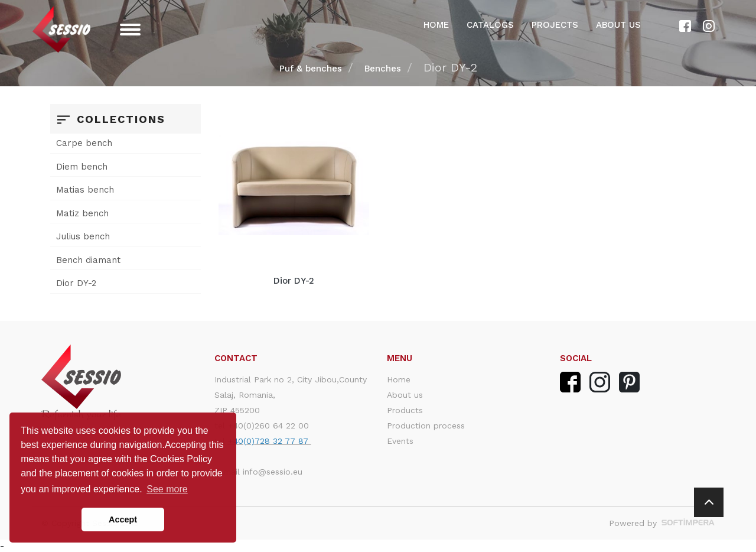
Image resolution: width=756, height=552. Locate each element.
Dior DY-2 (76, 283)
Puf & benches (311, 69)
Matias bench (85, 190)
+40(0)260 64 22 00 (268, 426)
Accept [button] (123, 519)
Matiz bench (82, 213)
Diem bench (82, 167)
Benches (383, 69)
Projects (555, 25)
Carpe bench (84, 143)
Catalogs (490, 25)
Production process (426, 426)
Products (405, 410)
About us (618, 25)
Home (436, 25)
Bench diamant (88, 260)
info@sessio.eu (273, 472)
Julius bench (83, 236)
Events (400, 441)
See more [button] (167, 489)
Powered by (662, 523)
